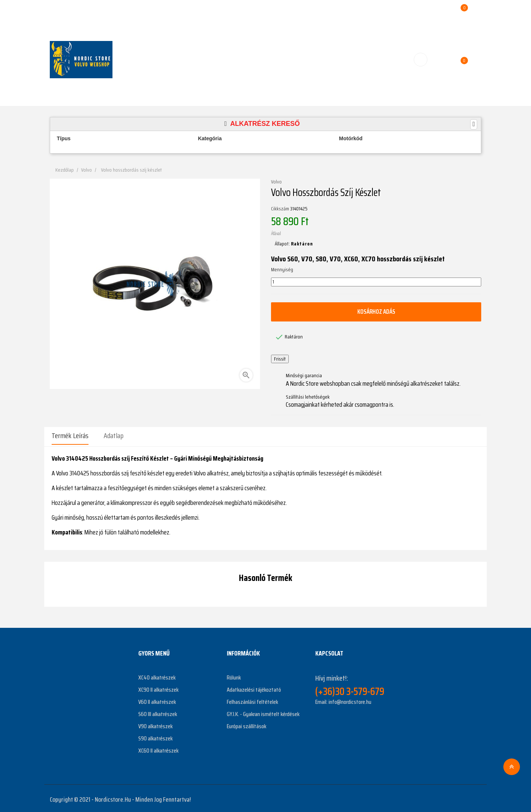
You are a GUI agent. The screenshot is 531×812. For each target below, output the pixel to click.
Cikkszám (280, 209)
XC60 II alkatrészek (158, 748)
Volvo (276, 182)
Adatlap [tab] (114, 436)
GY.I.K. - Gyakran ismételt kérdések (263, 712)
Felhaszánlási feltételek (252, 700)
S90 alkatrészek (155, 736)
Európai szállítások (247, 724)
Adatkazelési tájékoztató (254, 687)
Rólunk (234, 675)
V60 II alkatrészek (157, 700)
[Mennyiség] (376, 282)
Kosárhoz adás (376, 312)
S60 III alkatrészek (158, 712)
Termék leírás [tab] (70, 436)
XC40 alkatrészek (157, 675)
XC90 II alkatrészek (158, 687)
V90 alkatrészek (155, 724)
